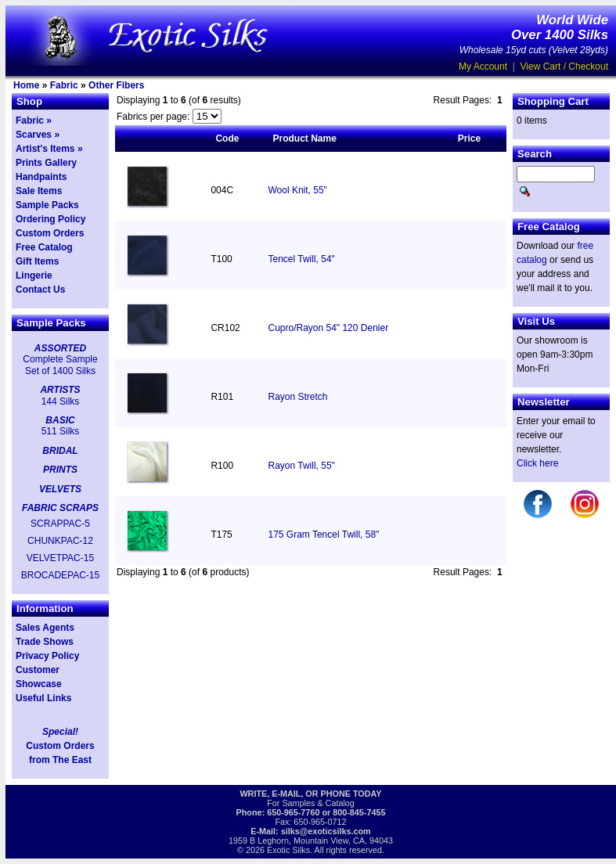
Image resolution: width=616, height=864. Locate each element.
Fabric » (34, 121)
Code (227, 139)
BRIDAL (60, 451)
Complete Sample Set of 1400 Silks (60, 365)
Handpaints (41, 177)
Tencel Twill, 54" (301, 259)
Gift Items (37, 261)
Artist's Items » (49, 149)
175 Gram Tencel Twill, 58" (323, 535)
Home (26, 85)
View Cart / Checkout (565, 67)
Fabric (64, 85)
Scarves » (38, 135)
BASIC (60, 420)
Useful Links (43, 698)
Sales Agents (45, 628)
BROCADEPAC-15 (60, 575)
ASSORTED (60, 348)
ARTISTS (60, 390)
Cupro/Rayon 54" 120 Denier (328, 328)
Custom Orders (50, 233)
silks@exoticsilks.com (326, 831)
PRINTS (60, 470)
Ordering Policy (50, 219)
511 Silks (61, 431)
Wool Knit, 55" (297, 190)
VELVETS (60, 489)
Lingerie (34, 275)
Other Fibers (116, 85)
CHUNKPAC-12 (60, 541)
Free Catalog (44, 247)
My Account (483, 67)
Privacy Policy (47, 656)
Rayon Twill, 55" (301, 466)
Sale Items (39, 191)
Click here (537, 463)
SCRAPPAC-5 (60, 524)
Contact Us (40, 290)
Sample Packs (47, 205)
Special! (60, 732)
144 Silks (61, 401)
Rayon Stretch (297, 397)
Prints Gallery (46, 163)
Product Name (304, 139)
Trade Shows (45, 642)
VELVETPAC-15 (60, 558)
